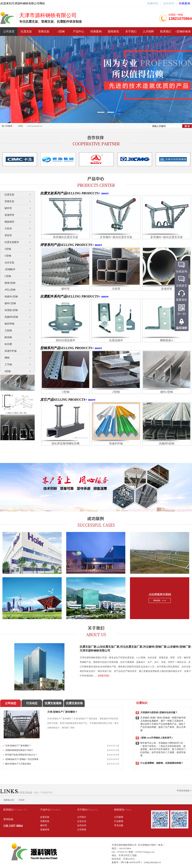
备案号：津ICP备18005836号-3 (127, 862)
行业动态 (32, 703)
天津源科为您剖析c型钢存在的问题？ (159, 712)
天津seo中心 (129, 859)
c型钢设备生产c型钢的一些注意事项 (22, 759)
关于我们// (83, 810)
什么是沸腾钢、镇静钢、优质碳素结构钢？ (162, 763)
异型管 (8, 235)
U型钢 (8, 256)
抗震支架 (26, 31)
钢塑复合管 (9, 800)
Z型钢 (8, 249)
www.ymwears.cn (35, 126)
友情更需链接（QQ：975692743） (27, 793)
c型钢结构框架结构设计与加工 (19, 750)
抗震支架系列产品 (53, 193)
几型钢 (8, 331)
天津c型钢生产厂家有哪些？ (62, 712)
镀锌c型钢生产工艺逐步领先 (18, 764)
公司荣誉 (82, 830)
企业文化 (82, 821)
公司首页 (9, 31)
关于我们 (131, 31)
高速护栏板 (11, 351)
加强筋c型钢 (11, 310)
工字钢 (8, 365)
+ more (104, 193)
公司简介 (82, 817)
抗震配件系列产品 (53, 296)
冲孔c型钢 (10, 290)
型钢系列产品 (50, 348)
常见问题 (119, 825)
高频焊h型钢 (11, 317)
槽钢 (7, 358)
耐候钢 (8, 337)
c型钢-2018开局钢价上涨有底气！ (157, 738)
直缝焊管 (9, 215)
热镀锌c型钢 (11, 297)
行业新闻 (119, 821)
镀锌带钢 (9, 324)
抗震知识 (142, 703)
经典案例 (185, 3)
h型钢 (8, 371)
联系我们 (166, 31)
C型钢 (8, 276)
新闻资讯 (113, 31)
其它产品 (47, 400)
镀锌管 (8, 208)
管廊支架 (44, 31)
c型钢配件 (10, 269)
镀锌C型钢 (10, 303)
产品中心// (46, 810)
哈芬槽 (8, 344)
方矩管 (8, 229)
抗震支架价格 (74, 703)
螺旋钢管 (9, 222)
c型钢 (61, 31)
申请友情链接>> (184, 791)
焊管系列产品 (50, 245)
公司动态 (11, 703)
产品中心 (79, 31)
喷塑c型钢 (10, 283)
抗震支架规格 (53, 703)
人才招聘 (148, 31)
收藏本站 (153, 3)
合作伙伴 (168, 3)
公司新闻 (119, 817)
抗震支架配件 (12, 242)
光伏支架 (9, 263)
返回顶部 (182, 328)
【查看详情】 (103, 676)
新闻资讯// (120, 810)
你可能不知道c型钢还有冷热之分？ (21, 755)
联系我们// (9, 810)
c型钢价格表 (183, 31)
